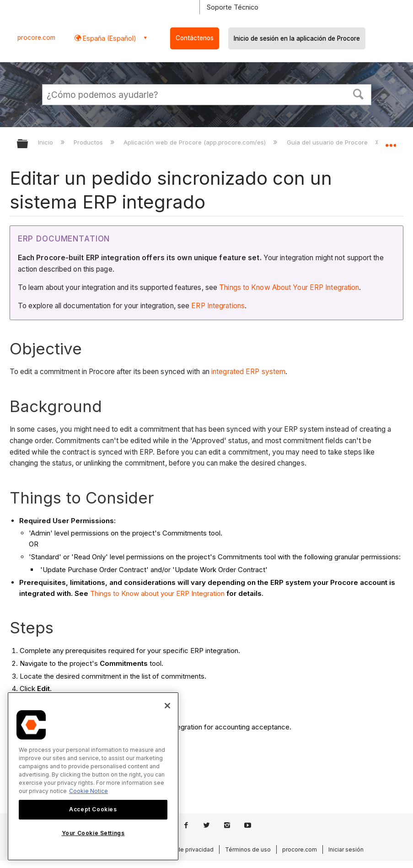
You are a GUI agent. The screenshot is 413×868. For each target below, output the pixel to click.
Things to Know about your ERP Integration (157, 593)
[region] (93, 776)
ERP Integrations (218, 306)
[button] (358, 93)
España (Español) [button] (109, 38)
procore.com (36, 38)
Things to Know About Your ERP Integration (289, 287)
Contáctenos (195, 38)
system (274, 372)
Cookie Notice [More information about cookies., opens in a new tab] (88, 791)
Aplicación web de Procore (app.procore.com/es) (196, 142)
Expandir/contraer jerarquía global (28, 144)
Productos (89, 142)
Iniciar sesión (346, 849)
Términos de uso (248, 849)
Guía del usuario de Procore (328, 142)
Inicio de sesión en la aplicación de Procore (297, 38)
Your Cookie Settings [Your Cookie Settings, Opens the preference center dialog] (93, 833)
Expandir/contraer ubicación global (391, 141)
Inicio (46, 142)
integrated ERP (236, 372)
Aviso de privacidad (187, 849)
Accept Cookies (93, 809)
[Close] (167, 706)
